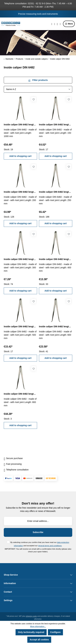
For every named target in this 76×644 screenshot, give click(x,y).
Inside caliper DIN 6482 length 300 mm (20, 259)
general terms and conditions (50, 546)
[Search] (52, 24)
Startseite (9, 59)
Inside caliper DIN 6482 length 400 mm (56, 259)
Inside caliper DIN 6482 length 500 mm (20, 326)
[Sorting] (38, 89)
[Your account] (57, 24)
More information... (38, 627)
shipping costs (31, 616)
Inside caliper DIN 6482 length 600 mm (56, 326)
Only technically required (31, 632)
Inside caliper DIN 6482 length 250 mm (56, 192)
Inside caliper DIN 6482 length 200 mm (20, 192)
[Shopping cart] (60, 24)
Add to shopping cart (20, 156)
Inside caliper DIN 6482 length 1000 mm (20, 125)
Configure (55, 632)
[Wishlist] (54, 24)
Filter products (38, 80)
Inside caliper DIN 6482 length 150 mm (56, 125)
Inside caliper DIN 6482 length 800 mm (20, 394)
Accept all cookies (39, 640)
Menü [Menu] (69, 24)
